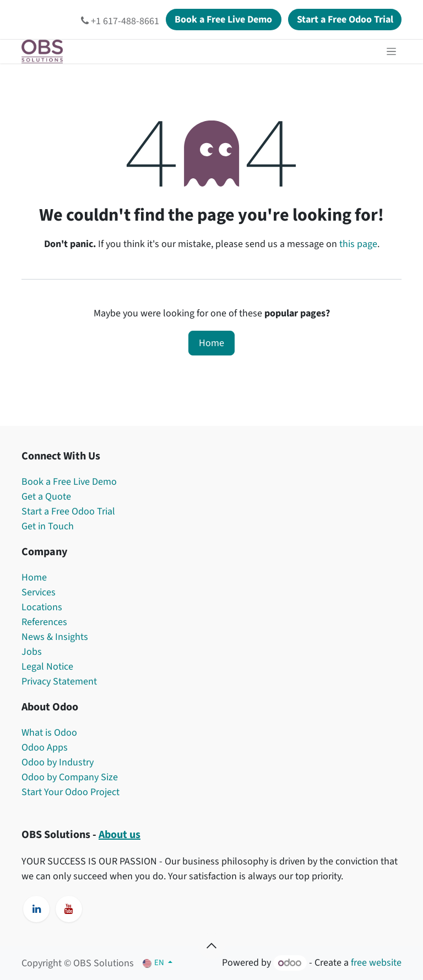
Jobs (33, 652)
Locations (42, 607)
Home (211, 343)
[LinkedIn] (36, 909)
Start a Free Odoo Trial (68, 511)
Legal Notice (47, 667)
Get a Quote (46, 497)
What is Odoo (49, 733)
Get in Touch (48, 526)
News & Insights (55, 637)
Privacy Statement (59, 681)
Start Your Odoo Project (70, 792)
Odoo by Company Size (70, 777)
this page (358, 244)
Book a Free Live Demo (69, 482)
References (44, 622)
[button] (211, 946)
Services (39, 592)
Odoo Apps (45, 748)
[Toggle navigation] (391, 51)
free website (376, 963)
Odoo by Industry (58, 762)
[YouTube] (69, 909)
